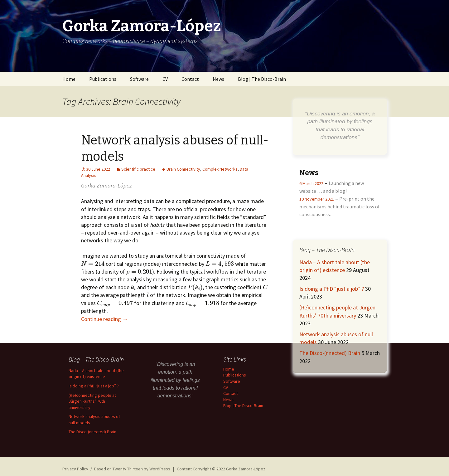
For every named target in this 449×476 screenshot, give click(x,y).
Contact (190, 79)
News (218, 79)
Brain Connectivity (183, 169)
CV (165, 79)
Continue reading (104, 319)
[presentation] (93, 264)
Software (139, 79)
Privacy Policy (75, 469)
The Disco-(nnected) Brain (330, 353)
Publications (103, 79)
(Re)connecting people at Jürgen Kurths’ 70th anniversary (92, 401)
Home (69, 79)
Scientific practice (138, 169)
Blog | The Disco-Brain (262, 79)
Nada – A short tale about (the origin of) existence (96, 374)
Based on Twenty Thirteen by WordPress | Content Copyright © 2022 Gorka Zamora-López (180, 469)
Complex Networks (220, 169)
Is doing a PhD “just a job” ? (332, 289)
